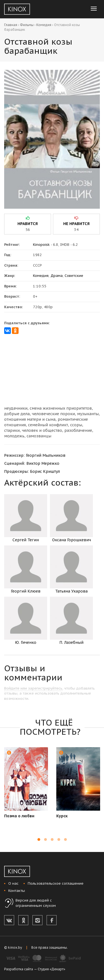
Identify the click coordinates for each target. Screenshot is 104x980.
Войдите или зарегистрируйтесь (33, 688)
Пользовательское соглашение (56, 883)
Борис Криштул (45, 471)
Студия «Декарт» (51, 969)
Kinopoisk (41, 245)
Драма (57, 276)
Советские (74, 276)
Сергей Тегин (26, 518)
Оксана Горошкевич (71, 518)
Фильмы (27, 25)
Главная (11, 25)
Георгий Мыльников (46, 455)
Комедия (44, 25)
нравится (28, 224)
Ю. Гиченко (26, 621)
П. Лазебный (71, 621)
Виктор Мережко (43, 463)
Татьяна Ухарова (71, 570)
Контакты (17, 891)
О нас (13, 883)
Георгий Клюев (26, 570)
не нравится (76, 224)
